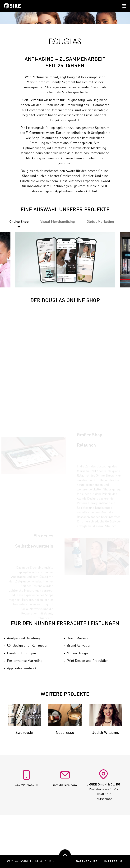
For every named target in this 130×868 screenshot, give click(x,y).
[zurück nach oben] (65, 855)
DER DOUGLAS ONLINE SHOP (65, 330)
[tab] (58, 251)
